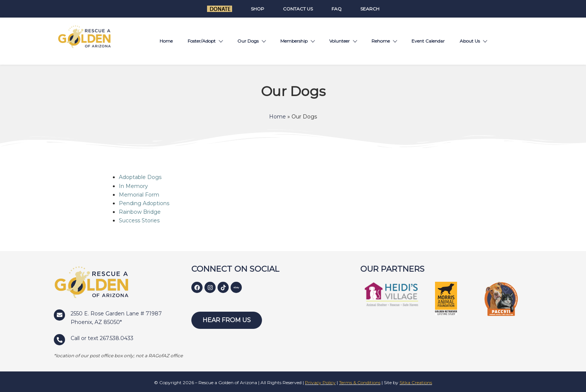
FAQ (337, 9)
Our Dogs (251, 41)
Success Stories (139, 220)
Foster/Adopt (205, 41)
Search (370, 9)
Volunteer (343, 41)
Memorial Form (139, 195)
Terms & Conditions (360, 382)
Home (166, 41)
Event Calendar (428, 41)
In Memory (133, 186)
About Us (473, 41)
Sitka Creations (416, 382)
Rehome (384, 41)
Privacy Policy (320, 382)
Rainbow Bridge (140, 212)
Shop (257, 9)
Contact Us (298, 9)
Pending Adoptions (144, 203)
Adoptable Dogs (140, 177)
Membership (297, 41)
